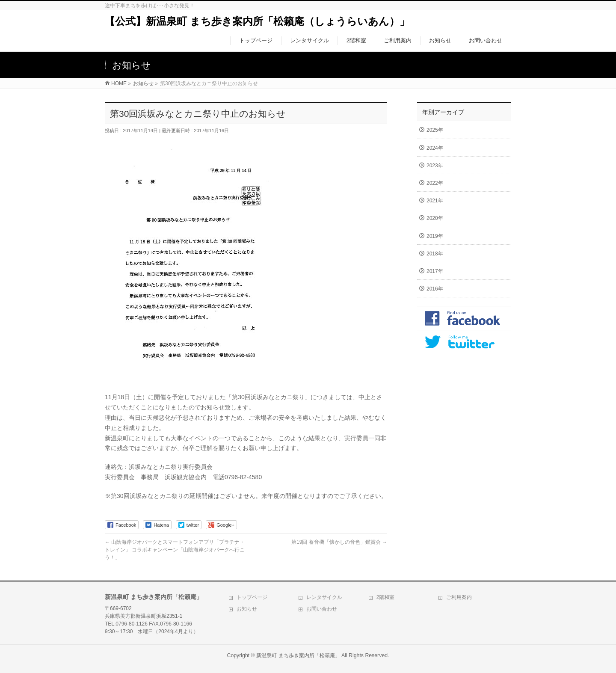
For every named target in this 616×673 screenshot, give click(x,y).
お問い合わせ (322, 609)
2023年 (435, 166)
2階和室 (386, 597)
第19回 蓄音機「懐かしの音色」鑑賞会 (339, 542)
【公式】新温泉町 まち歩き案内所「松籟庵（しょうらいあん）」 (257, 21)
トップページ (252, 597)
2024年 (435, 148)
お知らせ (247, 609)
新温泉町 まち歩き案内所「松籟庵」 (298, 655)
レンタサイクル (324, 597)
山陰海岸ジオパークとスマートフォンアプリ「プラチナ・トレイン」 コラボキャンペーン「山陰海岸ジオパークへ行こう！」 (175, 550)
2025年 (435, 130)
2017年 (435, 271)
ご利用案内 (459, 597)
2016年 (435, 289)
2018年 (435, 254)
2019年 (435, 236)
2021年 (435, 201)
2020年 (435, 218)
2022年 (435, 183)
